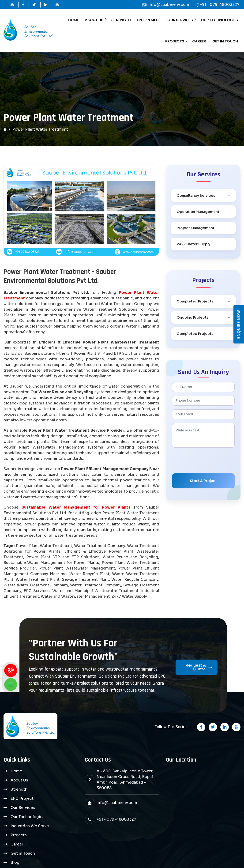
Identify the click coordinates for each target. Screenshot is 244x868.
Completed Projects (195, 303)
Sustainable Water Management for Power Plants (76, 509)
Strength (122, 20)
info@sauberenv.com (117, 805)
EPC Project (150, 20)
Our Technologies (220, 20)
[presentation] (208, 462)
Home (75, 20)
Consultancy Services (196, 197)
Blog (15, 830)
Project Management (196, 230)
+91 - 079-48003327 (220, 5)
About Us (96, 20)
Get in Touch (225, 43)
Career (200, 43)
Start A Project (203, 483)
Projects (176, 43)
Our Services (181, 20)
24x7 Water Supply (193, 246)
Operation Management (198, 213)
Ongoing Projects (193, 319)
